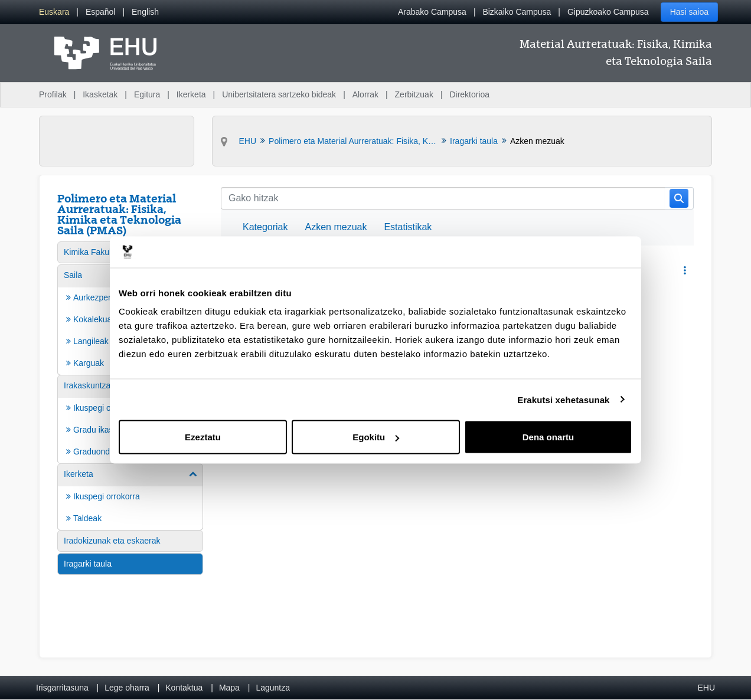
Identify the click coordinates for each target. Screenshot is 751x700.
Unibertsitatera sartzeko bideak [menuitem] (279, 94)
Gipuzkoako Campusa (608, 12)
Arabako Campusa (432, 12)
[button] (685, 271)
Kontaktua (184, 688)
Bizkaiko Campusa (517, 12)
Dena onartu (548, 437)
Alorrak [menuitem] (365, 94)
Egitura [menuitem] (147, 94)
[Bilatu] (443, 198)
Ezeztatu (203, 437)
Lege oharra (127, 688)
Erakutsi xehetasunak (563, 399)
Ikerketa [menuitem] (191, 94)
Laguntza (273, 688)
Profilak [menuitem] (53, 94)
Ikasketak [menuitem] (100, 94)
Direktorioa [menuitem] (469, 94)
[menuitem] (54, 12)
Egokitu (376, 437)
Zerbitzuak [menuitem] (414, 94)
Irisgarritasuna (62, 688)
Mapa (229, 688)
